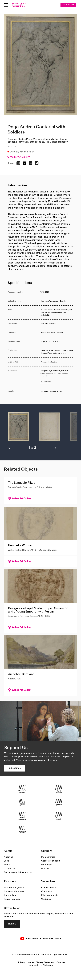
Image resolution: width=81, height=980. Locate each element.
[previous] (13, 448)
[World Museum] (59, 789)
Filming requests (50, 895)
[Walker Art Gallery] (22, 816)
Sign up (12, 924)
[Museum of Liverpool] (22, 789)
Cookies (61, 962)
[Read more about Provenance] (57, 377)
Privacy (22, 962)
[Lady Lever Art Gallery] (22, 830)
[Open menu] (6, 5)
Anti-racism (10, 895)
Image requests (12, 899)
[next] (52, 448)
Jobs (6, 861)
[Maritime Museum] (59, 803)
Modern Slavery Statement (41, 962)
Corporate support (51, 861)
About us (9, 857)
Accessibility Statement (42, 965)
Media (7, 865)
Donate (45, 869)
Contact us (10, 869)
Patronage (46, 865)
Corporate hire (49, 888)
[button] (19, 428)
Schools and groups (14, 888)
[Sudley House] (59, 816)
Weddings (46, 899)
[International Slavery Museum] (22, 803)
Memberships (48, 857)
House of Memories (14, 891)
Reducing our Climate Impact (19, 872)
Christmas (46, 891)
